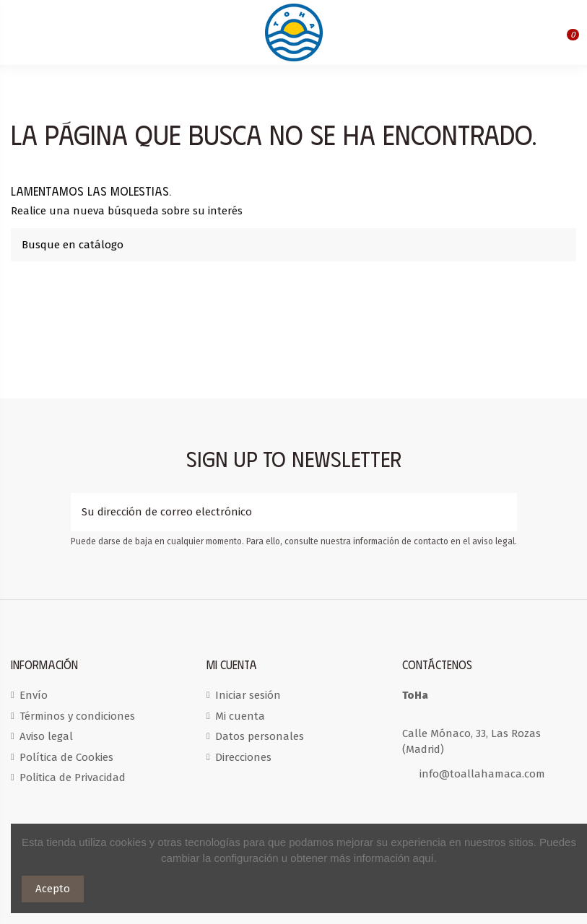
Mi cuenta (240, 716)
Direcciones (243, 757)
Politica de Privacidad (73, 777)
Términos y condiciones (77, 716)
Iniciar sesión (248, 695)
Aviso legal (46, 736)
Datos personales (260, 736)
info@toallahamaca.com (482, 774)
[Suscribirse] (506, 512)
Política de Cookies (66, 757)
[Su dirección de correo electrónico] (283, 512)
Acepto (53, 889)
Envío (34, 695)
